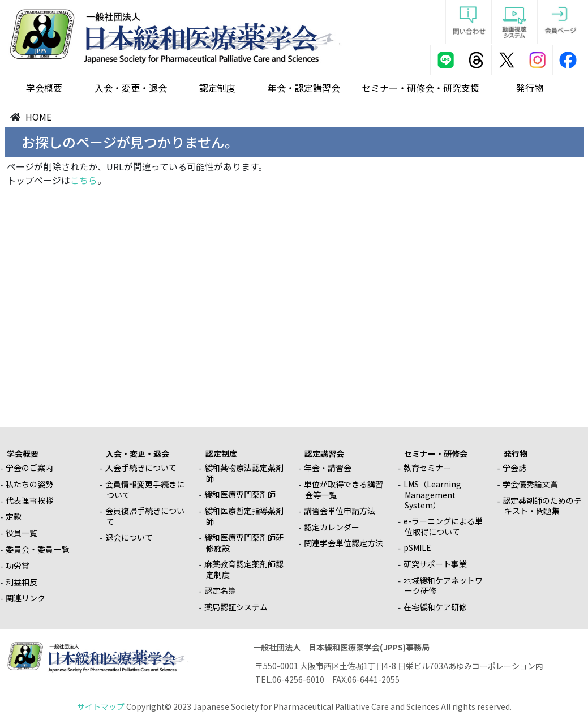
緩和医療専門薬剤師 (240, 494)
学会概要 (44, 88)
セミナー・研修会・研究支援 (420, 88)
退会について (129, 537)
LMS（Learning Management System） (432, 494)
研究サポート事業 (435, 564)
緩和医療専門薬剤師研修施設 (244, 543)
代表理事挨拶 (29, 500)
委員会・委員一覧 (37, 549)
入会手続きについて (141, 468)
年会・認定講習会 (304, 88)
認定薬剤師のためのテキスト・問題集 (542, 506)
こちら (84, 180)
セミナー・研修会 (436, 453)
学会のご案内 (29, 468)
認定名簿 (220, 590)
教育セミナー (427, 468)
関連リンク (25, 598)
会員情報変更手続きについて (145, 489)
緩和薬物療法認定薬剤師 (244, 473)
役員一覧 (22, 533)
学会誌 (514, 468)
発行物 (530, 88)
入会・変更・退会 (131, 88)
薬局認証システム (236, 607)
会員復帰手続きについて (145, 516)
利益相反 (22, 582)
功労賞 (18, 566)
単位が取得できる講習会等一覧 (344, 489)
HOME (38, 117)
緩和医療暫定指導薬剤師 (244, 516)
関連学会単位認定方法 (344, 543)
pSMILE (417, 547)
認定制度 (217, 88)
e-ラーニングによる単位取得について (443, 526)
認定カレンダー (332, 527)
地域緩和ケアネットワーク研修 (443, 586)
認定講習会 (324, 453)
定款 (14, 516)
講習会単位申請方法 (340, 511)
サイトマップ (101, 706)
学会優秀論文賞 (530, 484)
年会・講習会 (328, 468)
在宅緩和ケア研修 (435, 607)
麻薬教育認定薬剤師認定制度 (244, 569)
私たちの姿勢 (29, 484)
